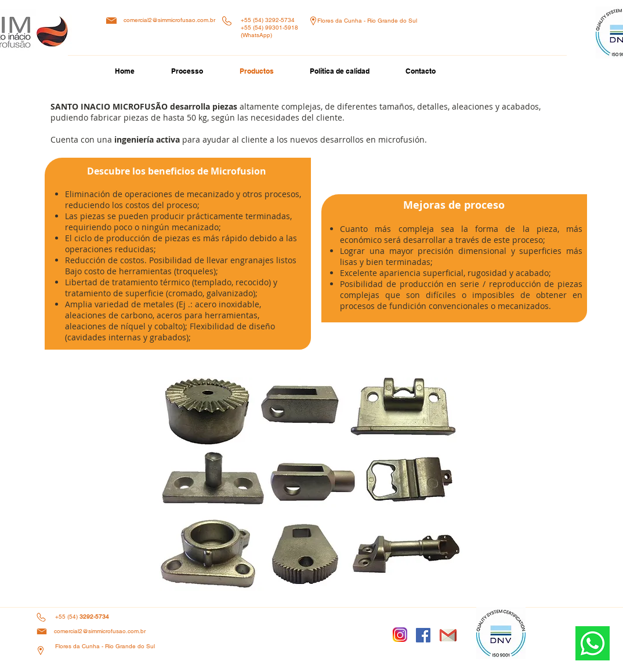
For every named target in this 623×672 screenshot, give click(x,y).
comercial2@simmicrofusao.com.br (169, 20)
